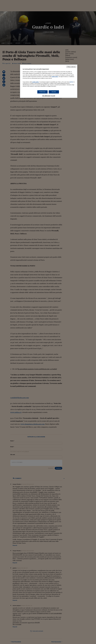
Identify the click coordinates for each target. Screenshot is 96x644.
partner (71, 82)
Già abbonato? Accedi (49, 96)
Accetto (54, 92)
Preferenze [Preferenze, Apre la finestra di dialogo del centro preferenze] (42, 92)
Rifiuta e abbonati (71, 67)
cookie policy (55, 77)
